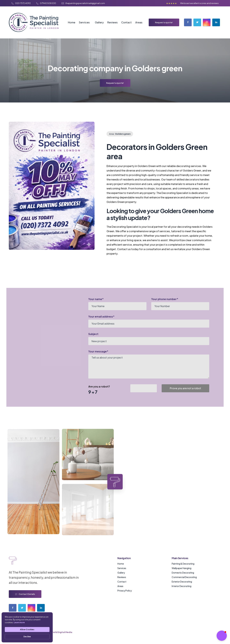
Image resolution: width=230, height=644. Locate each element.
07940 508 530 (46, 3)
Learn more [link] (19, 622)
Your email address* (101, 316)
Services (84, 22)
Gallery (99, 22)
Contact (126, 22)
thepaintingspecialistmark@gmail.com (83, 3)
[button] (222, 636)
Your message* (98, 351)
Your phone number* (165, 299)
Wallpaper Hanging (182, 568)
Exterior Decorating (182, 582)
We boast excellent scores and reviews (199, 3)
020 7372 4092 (21, 3)
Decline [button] (27, 637)
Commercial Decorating (184, 577)
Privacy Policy (125, 591)
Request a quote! (164, 22)
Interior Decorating (182, 586)
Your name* (96, 299)
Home (72, 22)
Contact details (25, 594)
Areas (139, 22)
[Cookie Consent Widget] (27, 627)
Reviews (112, 22)
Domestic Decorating (183, 573)
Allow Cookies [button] (27, 630)
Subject (93, 334)
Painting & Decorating (183, 564)
